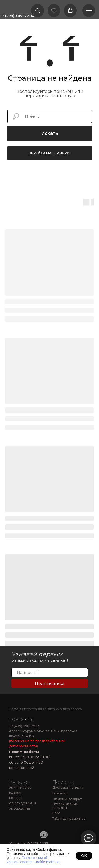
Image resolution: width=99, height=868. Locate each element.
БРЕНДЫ (16, 798)
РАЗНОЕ (15, 793)
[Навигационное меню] (89, 11)
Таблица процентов (69, 819)
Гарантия (60, 793)
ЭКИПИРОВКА (20, 788)
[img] (24, 702)
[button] (38, 10)
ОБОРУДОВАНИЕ (23, 803)
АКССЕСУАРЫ (19, 809)
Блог (56, 813)
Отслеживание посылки (65, 806)
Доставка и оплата (68, 787)
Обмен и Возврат (67, 799)
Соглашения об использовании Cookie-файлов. (34, 860)
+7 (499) (17, 16)
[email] (50, 672)
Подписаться (50, 684)
